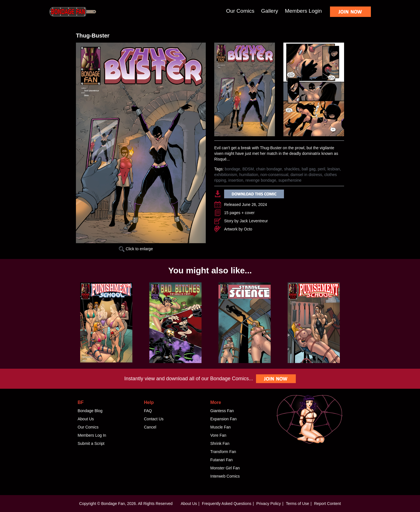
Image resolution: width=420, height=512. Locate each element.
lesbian (334, 169)
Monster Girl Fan (225, 468)
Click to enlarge (136, 249)
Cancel (150, 427)
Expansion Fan (223, 419)
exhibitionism (226, 175)
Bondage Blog (90, 411)
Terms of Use (297, 504)
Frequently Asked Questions (227, 504)
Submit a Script (91, 443)
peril (321, 169)
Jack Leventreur (254, 221)
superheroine (290, 180)
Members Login (303, 11)
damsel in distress (306, 175)
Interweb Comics (225, 476)
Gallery (270, 11)
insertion (236, 180)
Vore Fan (218, 435)
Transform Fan (223, 452)
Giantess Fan (222, 411)
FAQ (148, 411)
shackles (292, 169)
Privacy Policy (269, 504)
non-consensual (274, 175)
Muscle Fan (220, 427)
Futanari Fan (221, 460)
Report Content (328, 504)
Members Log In (92, 435)
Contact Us (154, 419)
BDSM (248, 169)
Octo (248, 229)
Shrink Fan (220, 443)
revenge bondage (261, 180)
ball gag (309, 169)
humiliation (249, 175)
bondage (232, 169)
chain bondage (269, 169)
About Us (86, 419)
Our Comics (240, 11)
